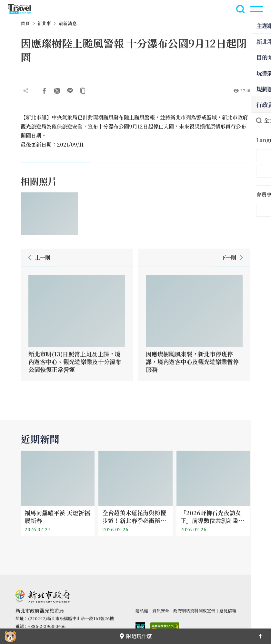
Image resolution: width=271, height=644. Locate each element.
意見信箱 (228, 611)
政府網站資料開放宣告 (194, 611)
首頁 (25, 23)
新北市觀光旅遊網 (23, 9)
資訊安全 (161, 611)
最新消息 (68, 23)
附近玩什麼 (135, 636)
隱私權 (142, 611)
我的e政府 (140, 627)
